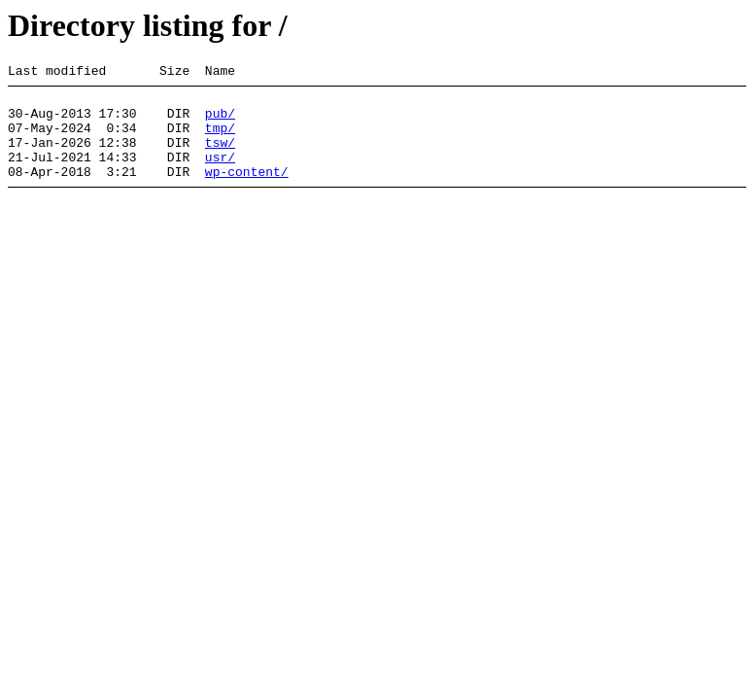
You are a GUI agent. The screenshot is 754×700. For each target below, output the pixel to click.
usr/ (220, 174)
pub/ (220, 122)
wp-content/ (247, 192)
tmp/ (220, 139)
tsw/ (220, 157)
